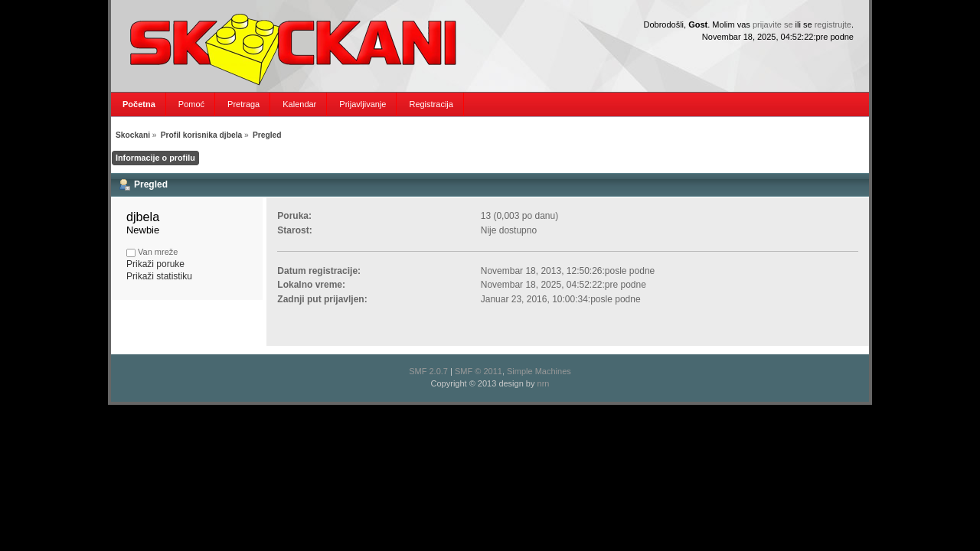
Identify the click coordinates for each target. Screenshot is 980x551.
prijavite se (773, 24)
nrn (544, 383)
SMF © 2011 (479, 371)
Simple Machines (539, 371)
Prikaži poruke (155, 264)
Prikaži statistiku (159, 276)
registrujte (833, 24)
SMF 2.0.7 (428, 371)
